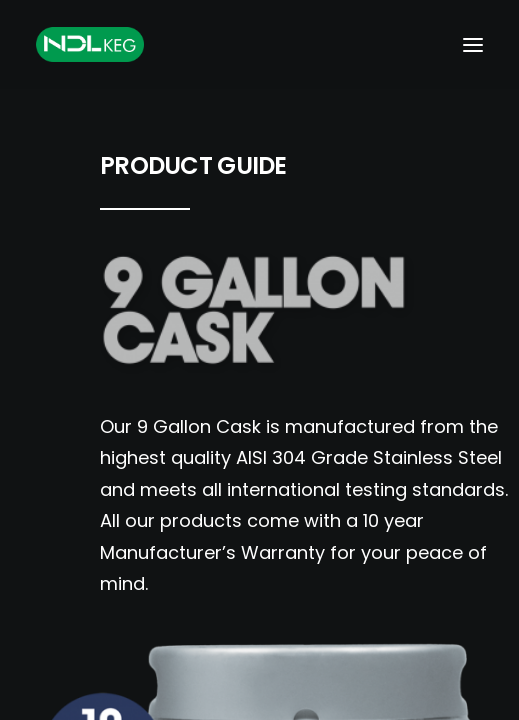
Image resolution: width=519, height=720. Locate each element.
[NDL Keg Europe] (90, 44)
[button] (473, 44)
